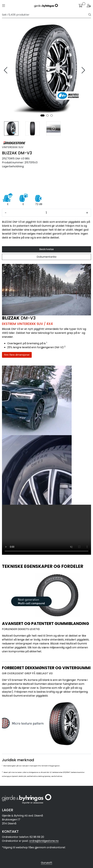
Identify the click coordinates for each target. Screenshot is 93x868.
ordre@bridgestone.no (44, 841)
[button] (42, 115)
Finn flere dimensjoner (17, 355)
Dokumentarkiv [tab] (47, 257)
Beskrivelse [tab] (46, 249)
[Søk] (45, 15)
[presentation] (6, 70)
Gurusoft (47, 863)
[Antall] (46, 213)
